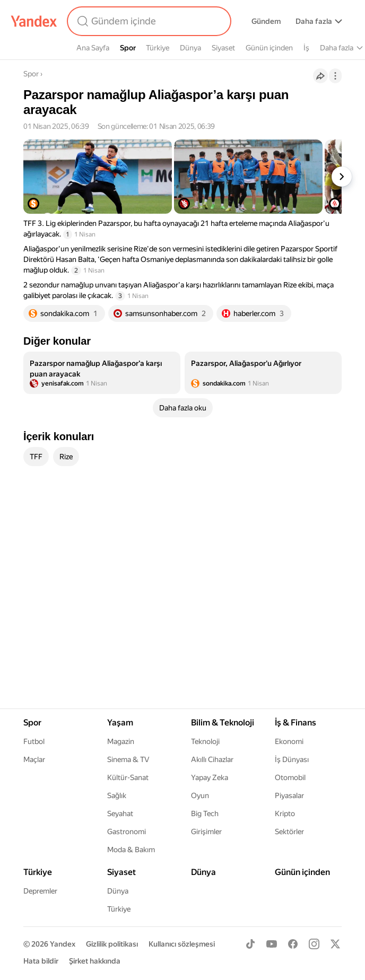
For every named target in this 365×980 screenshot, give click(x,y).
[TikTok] (250, 944)
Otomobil (290, 777)
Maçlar (34, 759)
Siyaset (223, 48)
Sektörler (289, 832)
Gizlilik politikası (112, 944)
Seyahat (120, 813)
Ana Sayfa (93, 48)
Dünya (190, 48)
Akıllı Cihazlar (212, 759)
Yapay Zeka (210, 777)
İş (306, 48)
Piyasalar (289, 795)
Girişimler (206, 832)
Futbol (34, 741)
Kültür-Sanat (128, 777)
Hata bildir (41, 961)
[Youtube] (272, 944)
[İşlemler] (335, 76)
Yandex (63, 944)
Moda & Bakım (131, 850)
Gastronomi (127, 832)
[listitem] (102, 373)
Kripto (285, 813)
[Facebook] (293, 944)
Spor (128, 48)
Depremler (40, 891)
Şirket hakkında (95, 961)
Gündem (266, 21)
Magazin (121, 741)
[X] (335, 944)
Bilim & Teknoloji (223, 723)
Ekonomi (289, 741)
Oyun (200, 795)
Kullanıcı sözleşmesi (182, 944)
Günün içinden (269, 48)
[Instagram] (314, 944)
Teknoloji (205, 741)
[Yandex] (34, 21)
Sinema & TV (128, 759)
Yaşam (120, 723)
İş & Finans (296, 723)
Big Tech (205, 813)
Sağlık (117, 795)
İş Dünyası (292, 759)
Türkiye (158, 48)
